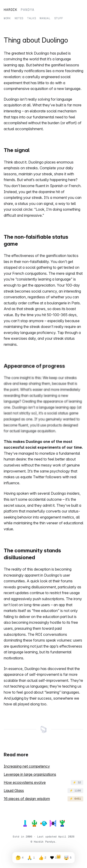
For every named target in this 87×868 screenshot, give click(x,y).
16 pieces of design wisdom (27, 799)
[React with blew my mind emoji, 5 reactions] (67, 858)
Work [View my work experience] (7, 18)
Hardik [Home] (19, 9)
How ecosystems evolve (25, 782)
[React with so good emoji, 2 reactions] (42, 858)
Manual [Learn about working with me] (45, 18)
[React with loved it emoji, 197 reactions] (55, 858)
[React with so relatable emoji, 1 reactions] (31, 858)
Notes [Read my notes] (19, 18)
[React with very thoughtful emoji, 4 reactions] (19, 858)
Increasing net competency (27, 766)
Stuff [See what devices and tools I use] (59, 18)
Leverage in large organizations (30, 774)
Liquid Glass (14, 791)
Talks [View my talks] (32, 18)
